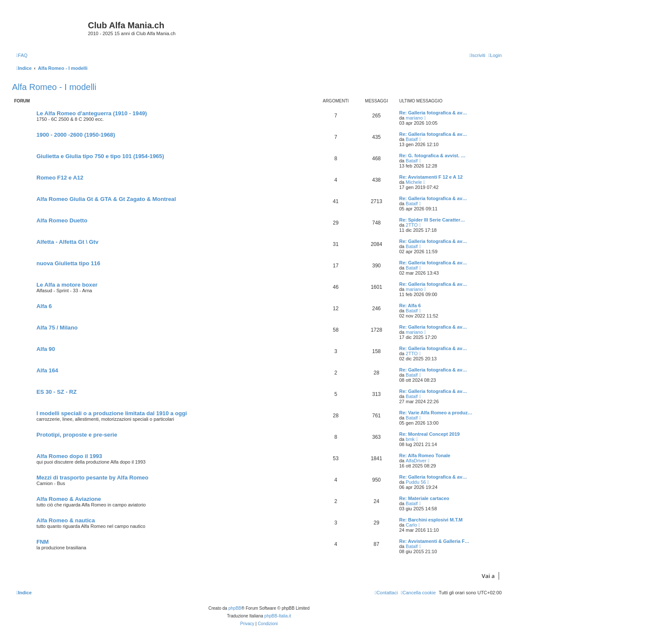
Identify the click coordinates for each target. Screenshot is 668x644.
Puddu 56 (416, 482)
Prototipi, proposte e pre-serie (77, 435)
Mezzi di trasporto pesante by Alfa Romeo (92, 478)
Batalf (412, 139)
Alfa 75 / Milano (57, 328)
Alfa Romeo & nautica (66, 520)
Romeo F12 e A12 (60, 178)
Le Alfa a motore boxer (67, 285)
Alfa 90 (46, 349)
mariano (414, 118)
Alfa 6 (44, 306)
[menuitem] (22, 55)
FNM (43, 542)
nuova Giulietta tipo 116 (68, 263)
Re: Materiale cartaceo (424, 498)
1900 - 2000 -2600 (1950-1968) (76, 135)
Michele (414, 182)
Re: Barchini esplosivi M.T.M (431, 520)
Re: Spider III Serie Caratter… (432, 220)
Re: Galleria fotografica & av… (433, 113)
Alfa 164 (47, 370)
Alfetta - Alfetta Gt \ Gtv (68, 242)
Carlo (411, 525)
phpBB (235, 608)
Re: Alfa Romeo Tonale (425, 455)
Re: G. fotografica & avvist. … (432, 156)
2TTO (412, 225)
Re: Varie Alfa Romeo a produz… (436, 413)
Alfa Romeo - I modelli (54, 87)
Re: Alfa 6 (410, 306)
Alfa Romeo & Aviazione (69, 499)
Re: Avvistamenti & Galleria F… (434, 541)
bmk (410, 439)
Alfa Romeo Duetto (62, 220)
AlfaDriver (416, 461)
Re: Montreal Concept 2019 (429, 434)
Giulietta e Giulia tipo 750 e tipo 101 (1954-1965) (100, 156)
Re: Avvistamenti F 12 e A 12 (431, 177)
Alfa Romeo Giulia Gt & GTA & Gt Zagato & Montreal (106, 199)
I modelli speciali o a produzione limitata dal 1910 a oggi (112, 413)
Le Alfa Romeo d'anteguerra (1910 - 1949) (92, 113)
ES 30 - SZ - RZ (57, 392)
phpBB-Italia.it (278, 616)
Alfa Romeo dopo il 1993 (69, 456)
